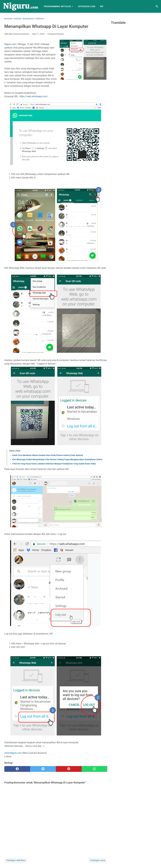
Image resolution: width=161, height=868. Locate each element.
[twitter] (43, 769)
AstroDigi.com (87, 6)
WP (102, 6)
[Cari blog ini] (157, 6)
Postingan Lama (98, 860)
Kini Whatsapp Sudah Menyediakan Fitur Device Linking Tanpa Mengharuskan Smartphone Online (57, 459)
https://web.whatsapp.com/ (34, 96)
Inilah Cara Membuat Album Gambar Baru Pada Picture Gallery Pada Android (48, 455)
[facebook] (17, 769)
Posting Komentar (56, 34)
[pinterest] (69, 769)
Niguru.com (10, 44)
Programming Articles (57, 6)
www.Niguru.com (13, 753)
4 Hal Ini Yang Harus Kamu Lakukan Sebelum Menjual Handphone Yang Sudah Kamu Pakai (54, 464)
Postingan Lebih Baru (16, 860)
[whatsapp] (95, 769)
